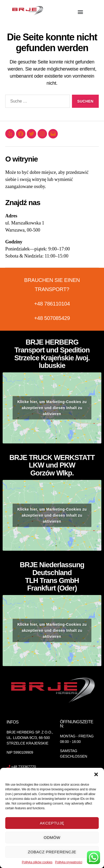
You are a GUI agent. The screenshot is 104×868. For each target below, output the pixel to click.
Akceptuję (52, 823)
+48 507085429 (52, 318)
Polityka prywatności (69, 862)
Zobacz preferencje (52, 852)
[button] (96, 774)
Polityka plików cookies (37, 862)
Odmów (52, 837)
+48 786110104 (52, 304)
